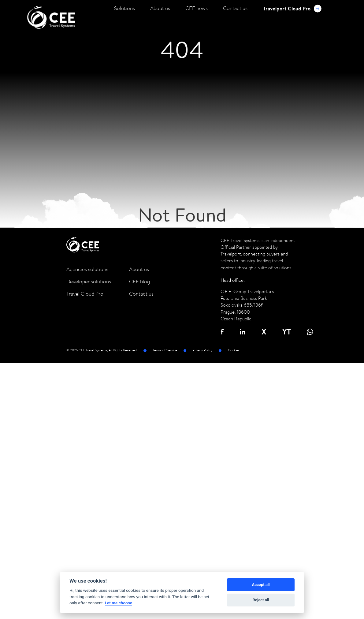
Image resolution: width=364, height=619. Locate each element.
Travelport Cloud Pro (292, 9)
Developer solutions (89, 282)
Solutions (124, 8)
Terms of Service (165, 350)
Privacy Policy (202, 350)
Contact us (235, 8)
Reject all (261, 600)
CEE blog (139, 282)
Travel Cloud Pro (85, 294)
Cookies (234, 350)
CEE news (197, 8)
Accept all (261, 585)
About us (160, 8)
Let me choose (119, 603)
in (243, 332)
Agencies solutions (87, 269)
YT (287, 332)
